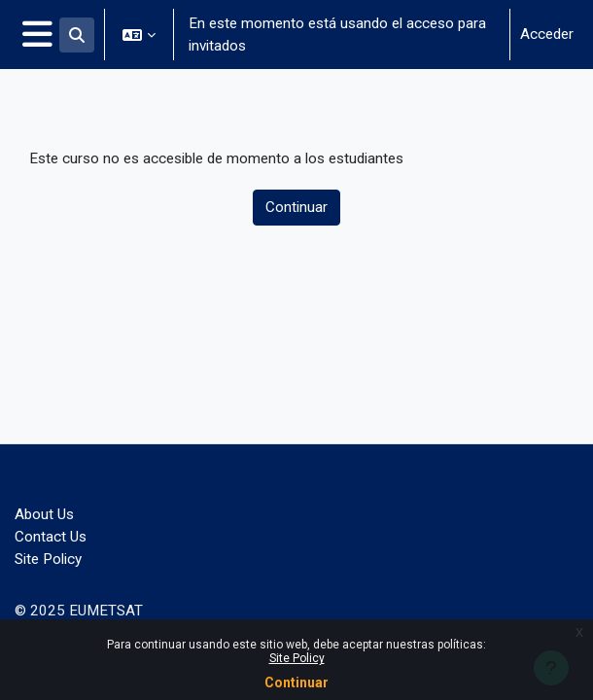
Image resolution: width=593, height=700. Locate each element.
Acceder (547, 34)
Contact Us (51, 537)
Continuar (296, 682)
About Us (44, 514)
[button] (77, 35)
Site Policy (297, 658)
